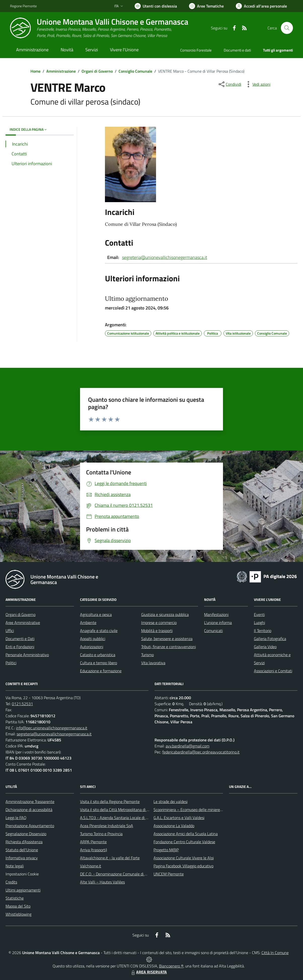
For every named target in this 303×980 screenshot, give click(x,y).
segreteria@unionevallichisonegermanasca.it (165, 257)
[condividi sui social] (230, 84)
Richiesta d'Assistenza (24, 842)
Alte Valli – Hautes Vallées (102, 882)
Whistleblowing (18, 914)
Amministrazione (61, 71)
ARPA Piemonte (93, 842)
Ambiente (88, 622)
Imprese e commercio (159, 622)
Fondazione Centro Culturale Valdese (184, 842)
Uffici (10, 631)
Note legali (15, 866)
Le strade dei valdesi (171, 801)
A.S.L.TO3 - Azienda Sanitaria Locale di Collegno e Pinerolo (129, 818)
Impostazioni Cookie (22, 874)
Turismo (147, 655)
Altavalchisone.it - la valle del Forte (110, 858)
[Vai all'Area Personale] (261, 6)
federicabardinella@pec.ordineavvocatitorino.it (201, 752)
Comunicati (213, 631)
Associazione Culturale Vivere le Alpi (184, 858)
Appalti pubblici (93, 639)
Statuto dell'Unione (22, 850)
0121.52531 (22, 704)
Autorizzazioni (92, 647)
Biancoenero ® (171, 966)
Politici (11, 663)
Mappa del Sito (18, 906)
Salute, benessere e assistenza (167, 639)
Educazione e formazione (101, 671)
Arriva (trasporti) (93, 850)
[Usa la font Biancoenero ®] (156, 6)
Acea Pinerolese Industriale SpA (107, 826)
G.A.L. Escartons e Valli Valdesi (179, 818)
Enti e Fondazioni (20, 647)
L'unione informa (218, 622)
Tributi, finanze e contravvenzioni (168, 647)
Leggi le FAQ (16, 818)
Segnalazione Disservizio (26, 834)
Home (35, 71)
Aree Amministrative (23, 622)
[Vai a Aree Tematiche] (206, 6)
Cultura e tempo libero (99, 663)
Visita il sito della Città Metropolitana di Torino (118, 810)
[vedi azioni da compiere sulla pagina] (257, 84)
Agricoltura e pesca (96, 614)
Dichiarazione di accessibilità (29, 810)
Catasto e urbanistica (98, 655)
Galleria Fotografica (270, 639)
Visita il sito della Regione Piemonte (110, 801)
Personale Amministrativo (27, 655)
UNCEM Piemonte (169, 874)
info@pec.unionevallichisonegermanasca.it (52, 728)
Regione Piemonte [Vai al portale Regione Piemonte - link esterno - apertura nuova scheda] (23, 6)
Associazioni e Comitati (273, 671)
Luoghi (259, 622)
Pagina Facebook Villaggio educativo (183, 866)
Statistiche (15, 898)
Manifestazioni (216, 614)
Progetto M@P (166, 850)
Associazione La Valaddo (174, 826)
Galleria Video (265, 647)
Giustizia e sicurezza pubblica (165, 614)
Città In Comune (275, 953)
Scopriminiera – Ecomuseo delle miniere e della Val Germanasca (207, 810)
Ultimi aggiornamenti (23, 890)
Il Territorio (263, 631)
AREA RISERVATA (148, 972)
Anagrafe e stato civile (99, 631)
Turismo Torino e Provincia (101, 834)
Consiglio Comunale (135, 71)
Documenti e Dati (20, 639)
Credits (11, 882)
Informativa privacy (22, 858)
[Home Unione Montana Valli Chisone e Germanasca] (99, 28)
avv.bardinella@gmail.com (187, 746)
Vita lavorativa (153, 663)
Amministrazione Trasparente (30, 801)
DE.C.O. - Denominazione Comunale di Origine (118, 874)
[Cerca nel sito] (287, 28)
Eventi (259, 614)
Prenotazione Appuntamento (30, 826)
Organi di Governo (97, 71)
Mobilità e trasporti (157, 631)
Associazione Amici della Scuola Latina (186, 834)
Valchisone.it (91, 866)
